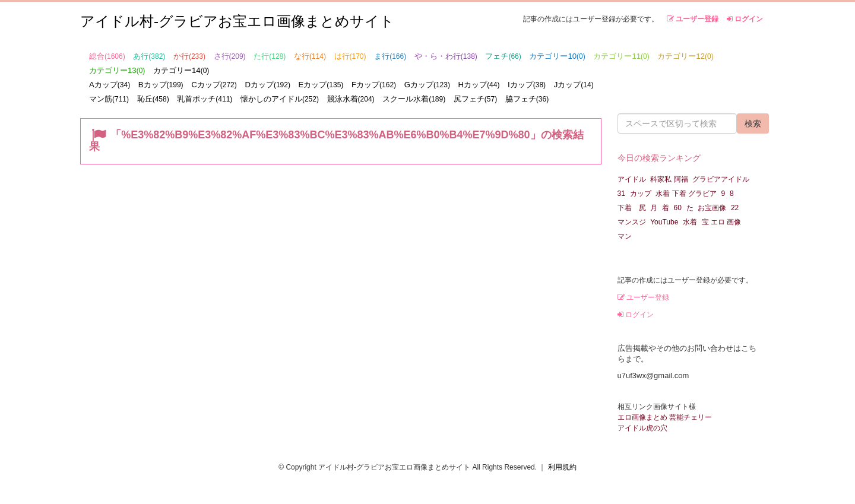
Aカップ (110, 85)
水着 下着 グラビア (686, 194)
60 (678, 208)
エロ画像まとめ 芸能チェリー (665, 417)
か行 (189, 56)
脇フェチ (527, 99)
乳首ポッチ (205, 99)
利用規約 (562, 467)
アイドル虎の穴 (642, 428)
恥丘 (153, 99)
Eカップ (321, 85)
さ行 (230, 56)
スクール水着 (414, 99)
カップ (641, 194)
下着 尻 (632, 208)
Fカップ (374, 85)
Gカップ (427, 85)
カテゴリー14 (181, 70)
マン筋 (109, 99)
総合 (107, 56)
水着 (690, 222)
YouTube (664, 222)
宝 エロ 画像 (722, 222)
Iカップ (527, 85)
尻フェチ (475, 99)
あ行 (149, 56)
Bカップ (161, 85)
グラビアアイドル (721, 179)
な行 (310, 56)
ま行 (390, 56)
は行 (350, 56)
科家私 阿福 (669, 179)
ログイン (745, 19)
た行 (270, 56)
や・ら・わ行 (446, 56)
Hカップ (479, 85)
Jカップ (574, 85)
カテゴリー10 (557, 56)
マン (625, 236)
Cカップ (214, 85)
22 (735, 208)
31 (621, 194)
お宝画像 (712, 208)
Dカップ (267, 85)
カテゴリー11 (621, 56)
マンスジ (632, 222)
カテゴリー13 (117, 70)
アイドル (632, 179)
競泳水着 (351, 99)
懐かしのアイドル (280, 99)
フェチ (503, 56)
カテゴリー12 (685, 56)
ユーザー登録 (693, 19)
